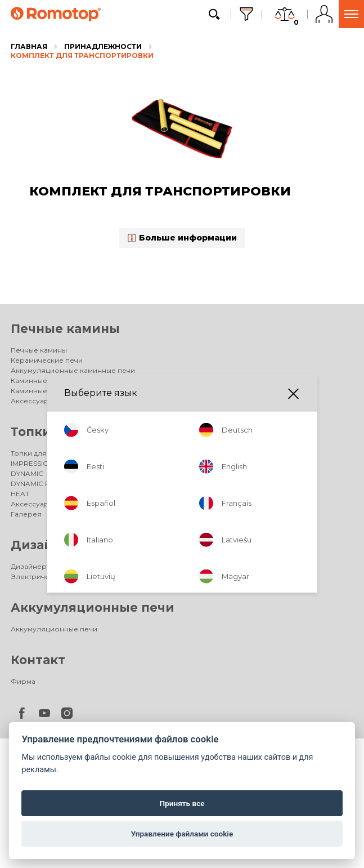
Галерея (26, 514)
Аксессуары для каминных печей (70, 401)
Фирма (23, 681)
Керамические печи (47, 360)
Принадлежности (103, 46)
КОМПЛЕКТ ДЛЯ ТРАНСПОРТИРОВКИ (82, 55)
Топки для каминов (76, 432)
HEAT (20, 494)
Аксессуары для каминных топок (69, 504)
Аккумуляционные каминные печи (73, 370)
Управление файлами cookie (182, 834)
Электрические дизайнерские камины (80, 577)
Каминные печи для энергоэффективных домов (97, 391)
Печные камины (65, 329)
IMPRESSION (32, 463)
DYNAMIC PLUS (37, 484)
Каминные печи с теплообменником (77, 380)
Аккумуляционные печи (93, 607)
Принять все (182, 803)
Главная (29, 46)
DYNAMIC (27, 473)
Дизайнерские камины (89, 545)
